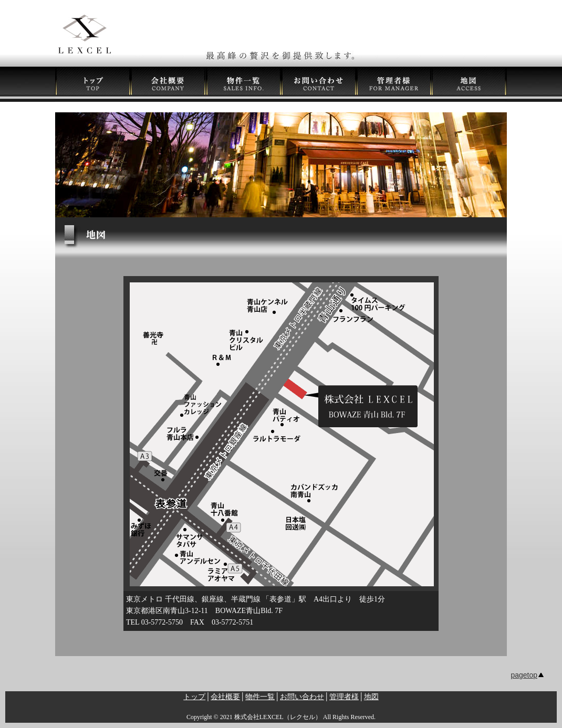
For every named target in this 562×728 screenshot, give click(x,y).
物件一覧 (260, 697)
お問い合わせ (302, 697)
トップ (194, 697)
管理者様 (344, 697)
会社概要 (225, 697)
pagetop (524, 675)
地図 (371, 697)
